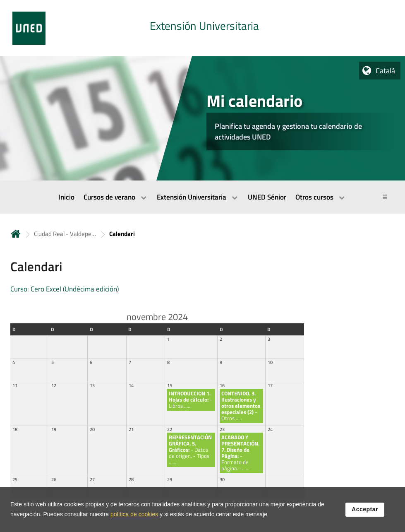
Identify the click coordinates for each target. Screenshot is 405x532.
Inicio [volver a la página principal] (16, 234)
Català (385, 71)
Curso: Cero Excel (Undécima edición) (65, 289)
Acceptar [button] (365, 511)
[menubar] (202, 197)
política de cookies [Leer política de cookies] (134, 516)
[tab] (202, 28)
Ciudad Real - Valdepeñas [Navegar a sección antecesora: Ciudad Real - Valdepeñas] (65, 234)
